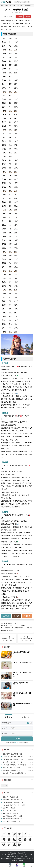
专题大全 (19, 853)
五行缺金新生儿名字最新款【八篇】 (13, 759)
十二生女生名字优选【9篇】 (22, 652)
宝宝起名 (13, 5)
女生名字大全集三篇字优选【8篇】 (13, 762)
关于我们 (24, 853)
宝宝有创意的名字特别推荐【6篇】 (13, 819)
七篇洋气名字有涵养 (8, 808)
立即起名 (17, 739)
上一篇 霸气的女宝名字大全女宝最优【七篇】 (8, 639)
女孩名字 (19, 5)
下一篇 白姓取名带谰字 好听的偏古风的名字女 (26, 639)
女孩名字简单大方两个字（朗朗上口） (22, 674)
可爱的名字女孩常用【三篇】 (11, 768)
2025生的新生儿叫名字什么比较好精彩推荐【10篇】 (14, 765)
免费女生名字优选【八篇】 (10, 813)
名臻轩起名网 (5, 5)
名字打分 (17, 616)
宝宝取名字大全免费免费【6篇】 (12, 754)
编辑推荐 (7, 780)
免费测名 (28, 17)
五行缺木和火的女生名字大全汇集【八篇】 (14, 802)
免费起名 (20, 17)
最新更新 (15, 853)
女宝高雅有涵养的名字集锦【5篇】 (22, 704)
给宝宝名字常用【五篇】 (10, 811)
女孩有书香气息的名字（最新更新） (22, 694)
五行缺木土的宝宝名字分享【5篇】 (13, 800)
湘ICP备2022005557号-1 (21, 857)
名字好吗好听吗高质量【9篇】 (11, 770)
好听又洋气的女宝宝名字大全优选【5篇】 (13, 757)
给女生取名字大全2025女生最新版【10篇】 (14, 773)
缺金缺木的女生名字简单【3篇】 (12, 816)
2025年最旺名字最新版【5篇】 (11, 821)
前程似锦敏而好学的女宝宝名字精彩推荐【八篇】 (14, 805)
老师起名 (27, 616)
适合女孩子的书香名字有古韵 (22, 662)
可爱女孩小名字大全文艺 (21, 683)
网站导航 (10, 853)
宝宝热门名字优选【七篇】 (10, 797)
